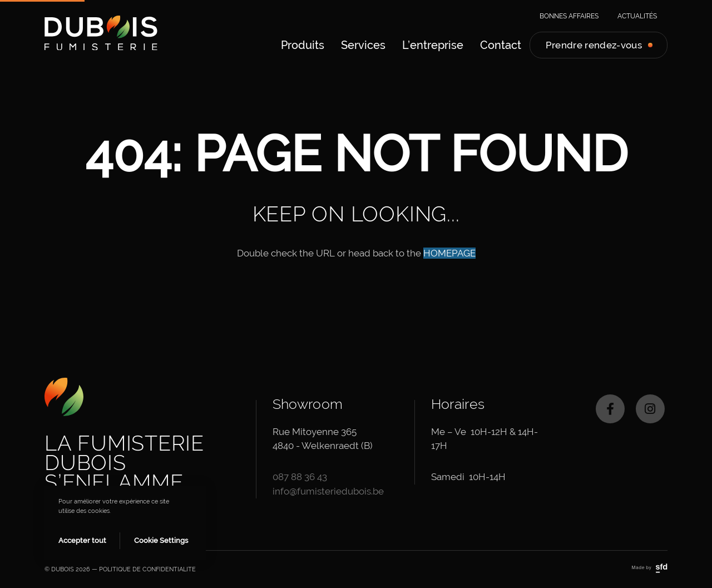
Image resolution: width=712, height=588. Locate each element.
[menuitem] (303, 45)
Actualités (637, 16)
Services (363, 45)
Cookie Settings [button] (161, 540)
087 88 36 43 (300, 477)
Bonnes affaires (569, 16)
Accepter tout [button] (82, 540)
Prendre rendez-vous (594, 45)
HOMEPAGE (449, 253)
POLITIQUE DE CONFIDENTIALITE (147, 569)
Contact (501, 45)
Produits (303, 45)
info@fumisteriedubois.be (328, 491)
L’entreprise (433, 45)
